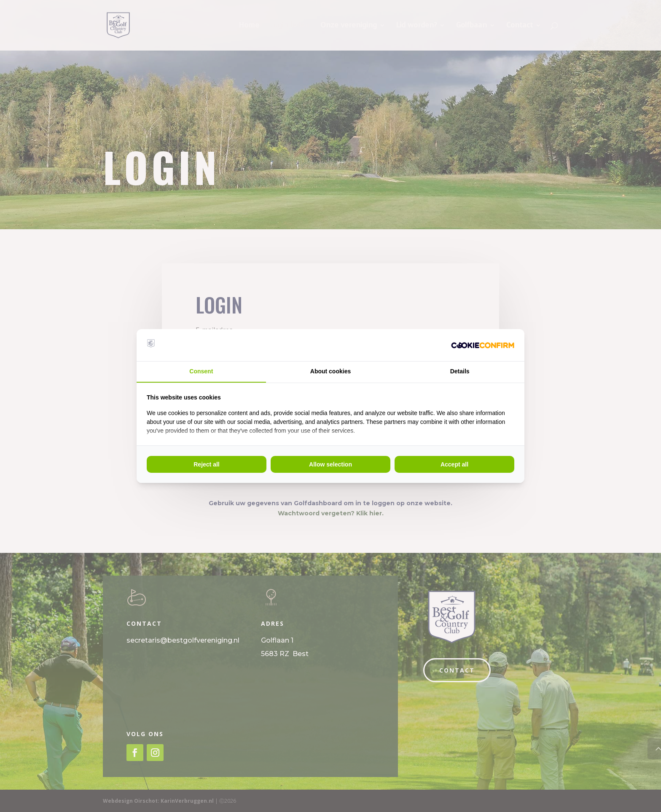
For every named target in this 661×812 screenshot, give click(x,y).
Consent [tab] (201, 371)
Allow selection (330, 464)
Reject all (206, 464)
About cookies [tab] (330, 371)
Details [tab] (460, 371)
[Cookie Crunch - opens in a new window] (483, 345)
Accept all (454, 464)
